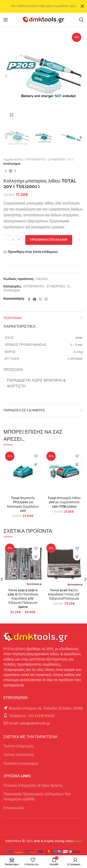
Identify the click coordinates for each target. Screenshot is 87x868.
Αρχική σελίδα (13, 160)
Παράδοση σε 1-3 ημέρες (24, 410)
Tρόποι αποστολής (19, 755)
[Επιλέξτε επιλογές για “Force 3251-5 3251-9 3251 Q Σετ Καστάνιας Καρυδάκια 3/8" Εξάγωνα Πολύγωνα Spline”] (36, 556)
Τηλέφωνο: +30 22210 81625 (32, 716)
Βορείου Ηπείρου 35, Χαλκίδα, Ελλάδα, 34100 (46, 709)
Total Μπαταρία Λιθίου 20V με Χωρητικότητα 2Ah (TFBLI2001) (64, 502)
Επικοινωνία (14, 808)
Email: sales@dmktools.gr (29, 723)
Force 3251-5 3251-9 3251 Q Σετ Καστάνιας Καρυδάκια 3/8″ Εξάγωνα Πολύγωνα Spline (23, 599)
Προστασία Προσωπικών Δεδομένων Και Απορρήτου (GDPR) (37, 797)
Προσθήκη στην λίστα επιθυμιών (33, 252)
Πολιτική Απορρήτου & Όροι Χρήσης (33, 786)
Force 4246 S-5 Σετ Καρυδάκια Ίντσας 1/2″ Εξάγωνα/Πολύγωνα (64, 594)
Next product (15, 171)
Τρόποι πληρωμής (19, 746)
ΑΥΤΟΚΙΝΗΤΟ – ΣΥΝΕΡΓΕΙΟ (45, 160)
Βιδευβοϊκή (16, 649)
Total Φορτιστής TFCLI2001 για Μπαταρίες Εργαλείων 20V (23, 504)
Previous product (6, 171)
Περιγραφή (13, 318)
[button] (36, 464)
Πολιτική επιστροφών (21, 764)
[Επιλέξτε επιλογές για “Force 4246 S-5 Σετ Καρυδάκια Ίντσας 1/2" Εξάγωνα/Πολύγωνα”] (77, 556)
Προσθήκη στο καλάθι (49, 240)
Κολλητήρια (12, 164)
